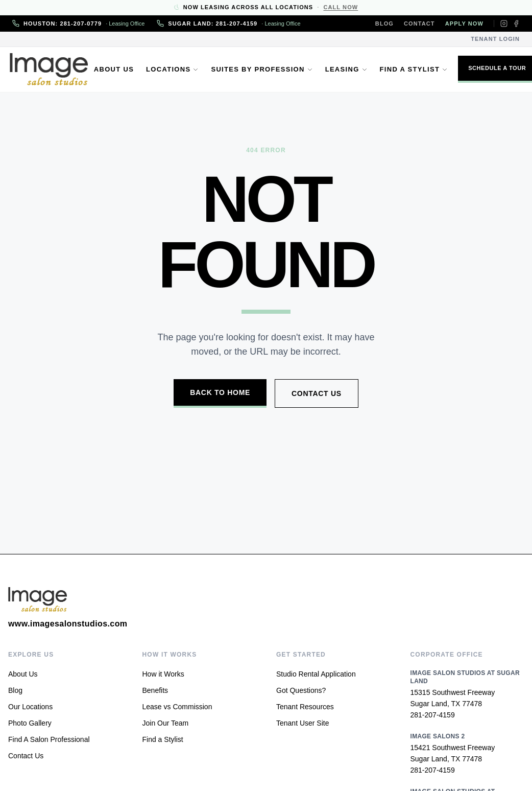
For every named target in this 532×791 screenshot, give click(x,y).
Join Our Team (166, 723)
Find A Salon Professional (49, 739)
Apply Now (464, 24)
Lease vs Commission (177, 707)
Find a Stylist (416, 69)
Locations (175, 69)
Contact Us (317, 393)
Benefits (155, 690)
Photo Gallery (30, 723)
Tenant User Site (303, 723)
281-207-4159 (433, 715)
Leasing (349, 69)
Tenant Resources (305, 707)
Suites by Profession (264, 69)
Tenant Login (495, 39)
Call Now (341, 7)
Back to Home (220, 392)
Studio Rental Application (316, 674)
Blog (384, 24)
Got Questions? (301, 690)
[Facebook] (516, 24)
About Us (116, 69)
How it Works (163, 674)
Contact (419, 24)
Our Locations (30, 707)
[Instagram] (504, 24)
